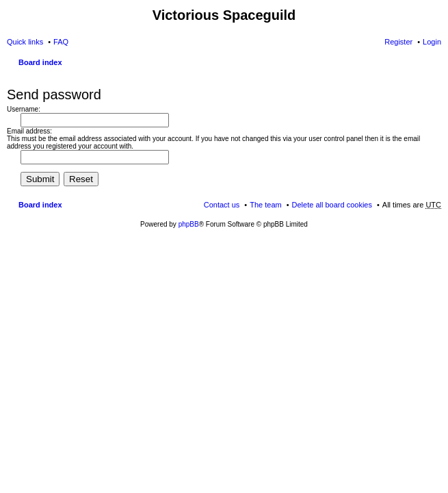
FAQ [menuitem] (61, 42)
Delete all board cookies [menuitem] (332, 205)
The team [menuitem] (265, 205)
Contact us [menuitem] (222, 205)
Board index (40, 62)
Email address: (29, 131)
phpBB (189, 224)
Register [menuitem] (398, 42)
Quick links (25, 42)
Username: (24, 109)
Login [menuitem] (432, 42)
